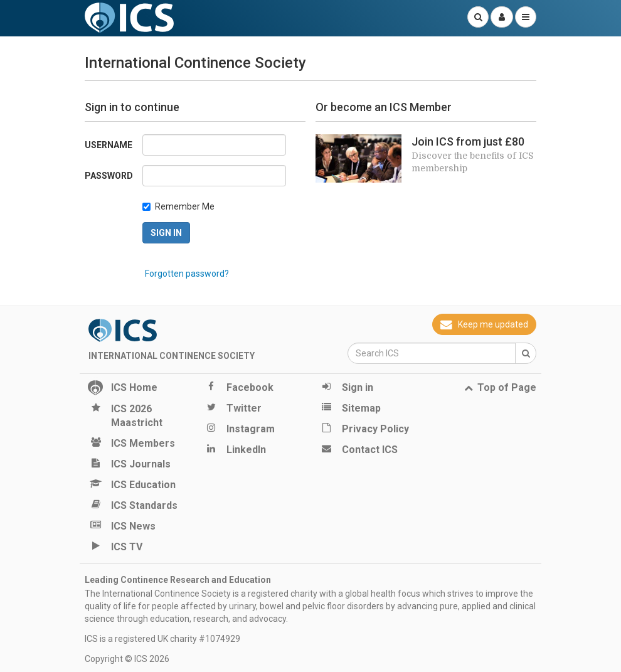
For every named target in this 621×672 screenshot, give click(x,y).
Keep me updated (484, 324)
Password (109, 176)
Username (109, 145)
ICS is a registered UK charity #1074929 (162, 639)
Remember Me (185, 206)
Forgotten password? (187, 274)
